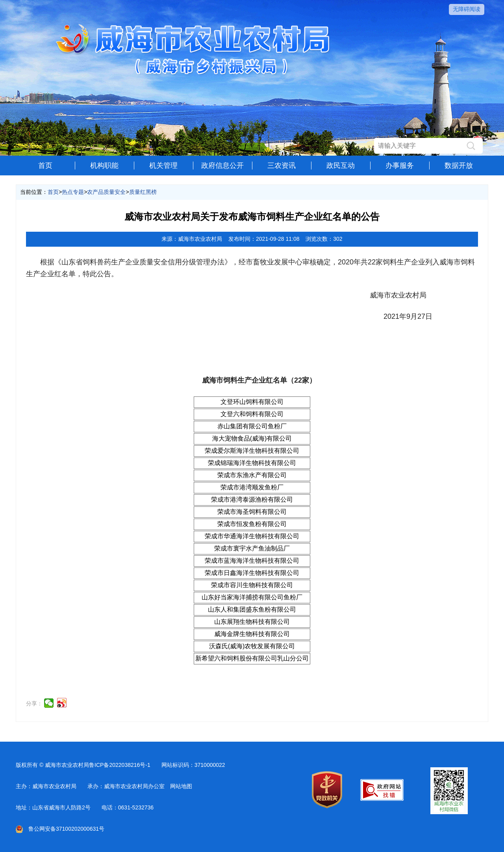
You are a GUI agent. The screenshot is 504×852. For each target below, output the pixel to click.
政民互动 (341, 166)
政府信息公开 (222, 166)
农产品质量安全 (106, 192)
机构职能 (104, 166)
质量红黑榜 (143, 192)
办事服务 (400, 166)
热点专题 (73, 192)
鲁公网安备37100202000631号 (60, 829)
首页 (45, 166)
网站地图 (181, 786)
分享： (34, 703)
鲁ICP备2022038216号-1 (120, 765)
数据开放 (459, 166)
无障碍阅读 (467, 9)
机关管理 (163, 166)
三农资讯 (282, 166)
